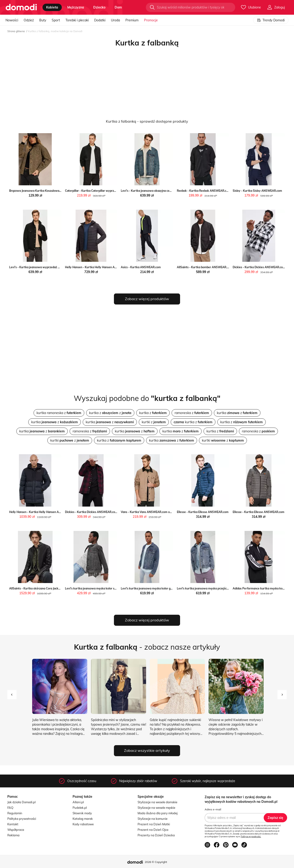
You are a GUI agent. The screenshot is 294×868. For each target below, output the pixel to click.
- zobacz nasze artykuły (147, 647)
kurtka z (153, 413)
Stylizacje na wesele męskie (156, 808)
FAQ (10, 808)
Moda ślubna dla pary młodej (158, 813)
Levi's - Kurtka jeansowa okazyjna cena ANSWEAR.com (157, 191)
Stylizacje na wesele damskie (157, 802)
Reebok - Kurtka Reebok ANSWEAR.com (204, 191)
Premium (132, 20)
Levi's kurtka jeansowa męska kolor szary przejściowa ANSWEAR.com (111, 588)
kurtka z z (110, 413)
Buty (43, 20)
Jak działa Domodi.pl (21, 802)
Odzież (29, 20)
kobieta (52, 7)
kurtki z (154, 422)
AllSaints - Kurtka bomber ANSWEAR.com (205, 267)
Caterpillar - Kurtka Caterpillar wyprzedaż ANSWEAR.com (103, 191)
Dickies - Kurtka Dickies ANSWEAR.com (259, 267)
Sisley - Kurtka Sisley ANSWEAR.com (257, 191)
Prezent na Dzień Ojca (153, 830)
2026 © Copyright (156, 862)
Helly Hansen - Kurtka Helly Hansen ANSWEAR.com (99, 267)
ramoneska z (192, 413)
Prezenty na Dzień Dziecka (156, 835)
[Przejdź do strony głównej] (21, 7)
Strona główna (16, 31)
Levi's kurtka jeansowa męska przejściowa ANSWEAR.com (216, 588)
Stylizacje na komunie (153, 819)
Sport (56, 20)
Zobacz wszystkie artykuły (147, 750)
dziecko (99, 7)
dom (118, 7)
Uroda (115, 20)
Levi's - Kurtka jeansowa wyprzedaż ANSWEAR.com (44, 267)
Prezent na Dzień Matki (154, 824)
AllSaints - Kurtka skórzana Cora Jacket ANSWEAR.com (46, 588)
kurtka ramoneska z (59, 413)
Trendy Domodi (271, 20)
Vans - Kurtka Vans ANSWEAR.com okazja (149, 512)
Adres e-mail (213, 809)
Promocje (151, 20)
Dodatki (100, 20)
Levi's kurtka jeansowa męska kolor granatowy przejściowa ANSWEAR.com (171, 588)
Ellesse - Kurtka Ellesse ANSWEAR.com (203, 512)
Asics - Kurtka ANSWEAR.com (141, 267)
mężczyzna (76, 7)
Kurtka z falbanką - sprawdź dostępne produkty (147, 121)
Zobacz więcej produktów (147, 299)
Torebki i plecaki (77, 20)
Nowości (12, 20)
